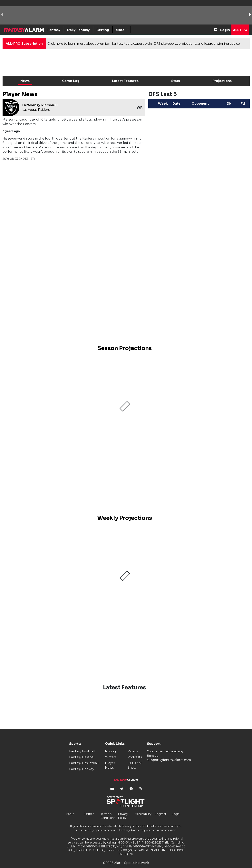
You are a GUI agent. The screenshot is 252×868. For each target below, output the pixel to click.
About (70, 807)
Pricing (111, 745)
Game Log (71, 81)
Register (160, 807)
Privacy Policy (123, 809)
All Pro (240, 30)
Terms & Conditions (108, 809)
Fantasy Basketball (84, 757)
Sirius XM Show (135, 759)
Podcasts (135, 751)
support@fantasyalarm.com (169, 753)
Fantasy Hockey (82, 762)
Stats (176, 81)
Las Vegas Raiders (36, 110)
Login (225, 30)
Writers (111, 751)
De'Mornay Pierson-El (40, 105)
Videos (133, 745)
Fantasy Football (82, 745)
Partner (88, 807)
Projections (222, 81)
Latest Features (125, 81)
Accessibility (143, 807)
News (25, 81)
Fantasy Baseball (82, 751)
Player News (110, 759)
